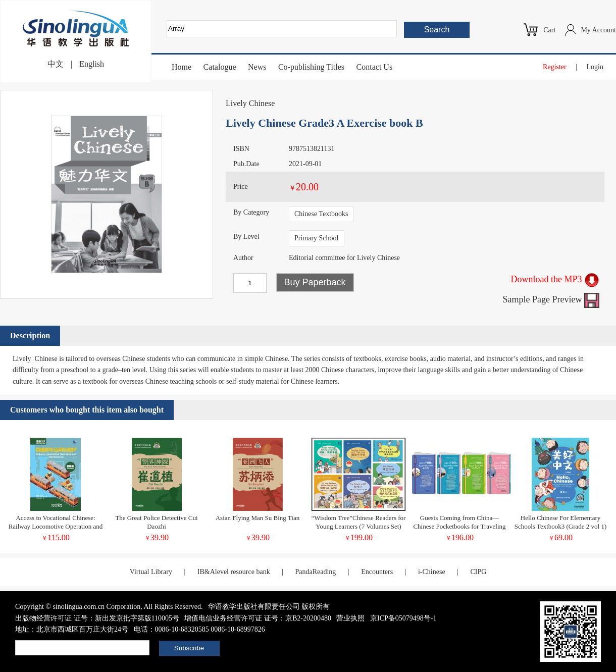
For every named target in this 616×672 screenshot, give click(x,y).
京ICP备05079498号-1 (403, 618)
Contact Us (375, 67)
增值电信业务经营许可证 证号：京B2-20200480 (258, 618)
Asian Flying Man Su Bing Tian (258, 518)
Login (595, 67)
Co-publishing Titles (311, 67)
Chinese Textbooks (321, 214)
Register (555, 67)
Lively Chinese (250, 103)
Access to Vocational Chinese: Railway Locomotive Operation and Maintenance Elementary (56, 526)
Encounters (377, 572)
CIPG (478, 572)
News (257, 67)
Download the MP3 (555, 279)
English (92, 64)
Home (182, 67)
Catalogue (220, 67)
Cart (549, 30)
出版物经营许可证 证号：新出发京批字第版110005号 (97, 618)
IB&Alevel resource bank (234, 572)
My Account (598, 30)
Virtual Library (151, 572)
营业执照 (350, 618)
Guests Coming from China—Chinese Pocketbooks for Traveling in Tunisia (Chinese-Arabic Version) (459, 526)
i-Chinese (432, 572)
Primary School (317, 238)
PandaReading (315, 572)
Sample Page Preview (551, 299)
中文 (56, 64)
